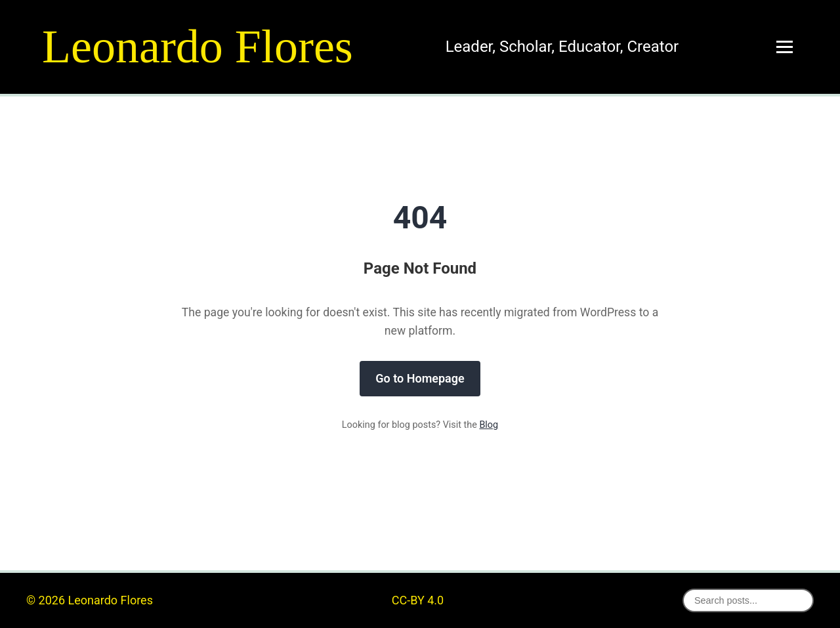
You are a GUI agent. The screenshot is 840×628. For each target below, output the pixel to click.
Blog (489, 425)
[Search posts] (748, 600)
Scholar (525, 47)
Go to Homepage (420, 378)
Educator (589, 47)
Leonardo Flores (198, 47)
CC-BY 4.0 (418, 600)
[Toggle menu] (785, 47)
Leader (469, 47)
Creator (653, 47)
